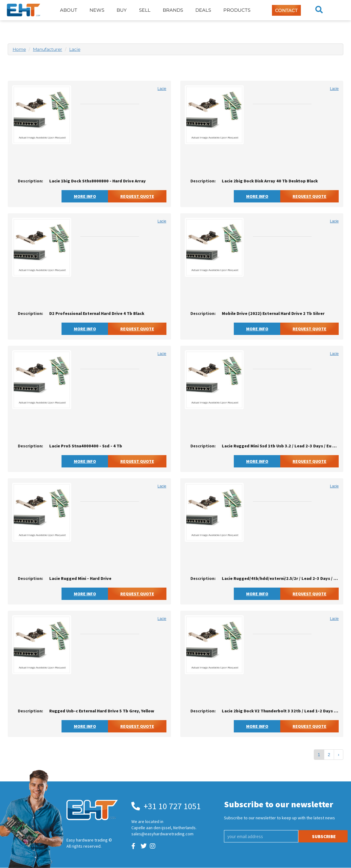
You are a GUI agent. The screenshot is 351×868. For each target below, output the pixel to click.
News (97, 10)
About (69, 10)
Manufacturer (48, 49)
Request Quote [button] (137, 196)
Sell (145, 10)
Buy (122, 10)
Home (19, 49)
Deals (203, 10)
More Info (85, 196)
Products (237, 10)
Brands (173, 10)
